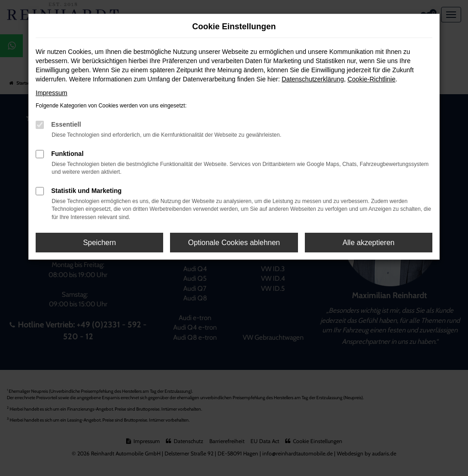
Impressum (51, 93)
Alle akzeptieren (368, 243)
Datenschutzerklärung (313, 79)
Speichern (100, 243)
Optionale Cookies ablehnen (234, 243)
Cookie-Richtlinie (371, 79)
